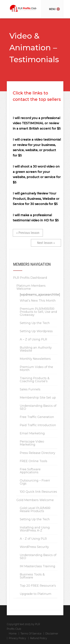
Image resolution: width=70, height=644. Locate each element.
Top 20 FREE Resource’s (38, 586)
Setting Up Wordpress (36, 331)
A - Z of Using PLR (33, 539)
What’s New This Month (38, 301)
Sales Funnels (30, 389)
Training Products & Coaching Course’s (35, 380)
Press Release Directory (37, 453)
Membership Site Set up (38, 398)
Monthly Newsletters (35, 359)
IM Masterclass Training (37, 566)
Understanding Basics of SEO (38, 407)
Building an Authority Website (36, 349)
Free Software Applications (30, 471)
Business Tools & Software (32, 576)
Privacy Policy (17, 638)
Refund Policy (39, 638)
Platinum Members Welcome (31, 287)
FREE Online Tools (34, 461)
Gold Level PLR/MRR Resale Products (35, 510)
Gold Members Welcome (35, 500)
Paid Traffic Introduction (38, 425)
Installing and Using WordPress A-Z (35, 529)
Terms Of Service (31, 634)
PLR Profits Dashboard (30, 278)
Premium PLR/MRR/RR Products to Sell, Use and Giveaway (38, 312)
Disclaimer (52, 634)
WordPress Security (34, 547)
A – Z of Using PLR (33, 339)
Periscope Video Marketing (32, 443)
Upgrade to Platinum (36, 594)
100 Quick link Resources (38, 492)
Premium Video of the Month (36, 368)
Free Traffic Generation (37, 417)
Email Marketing (32, 433)
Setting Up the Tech (35, 323)
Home (13, 634)
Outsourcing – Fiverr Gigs (35, 482)
